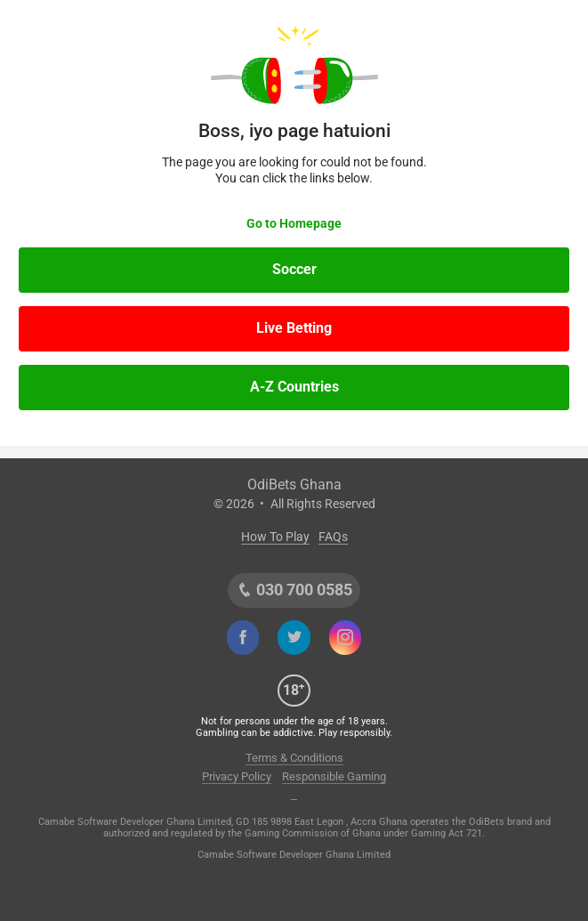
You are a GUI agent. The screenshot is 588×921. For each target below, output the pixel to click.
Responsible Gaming (334, 776)
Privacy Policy (237, 776)
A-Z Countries (294, 387)
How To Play (275, 537)
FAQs (333, 537)
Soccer (294, 269)
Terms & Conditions (294, 758)
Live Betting (294, 328)
